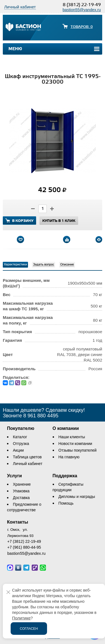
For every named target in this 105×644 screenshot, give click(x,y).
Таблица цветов (27, 457)
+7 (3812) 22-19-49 (24, 541)
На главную (69, 457)
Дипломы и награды (77, 497)
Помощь (66, 503)
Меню (15, 49)
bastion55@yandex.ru (82, 10)
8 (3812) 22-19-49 (82, 5)
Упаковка (21, 491)
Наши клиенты (72, 437)
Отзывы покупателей (78, 450)
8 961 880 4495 (41, 416)
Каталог (20, 437)
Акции (18, 450)
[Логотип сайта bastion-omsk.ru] (23, 28)
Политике (21, 618)
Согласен (29, 629)
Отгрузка (21, 444)
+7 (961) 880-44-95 (24, 547)
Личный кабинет (28, 464)
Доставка (21, 498)
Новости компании (75, 444)
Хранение (22, 484)
